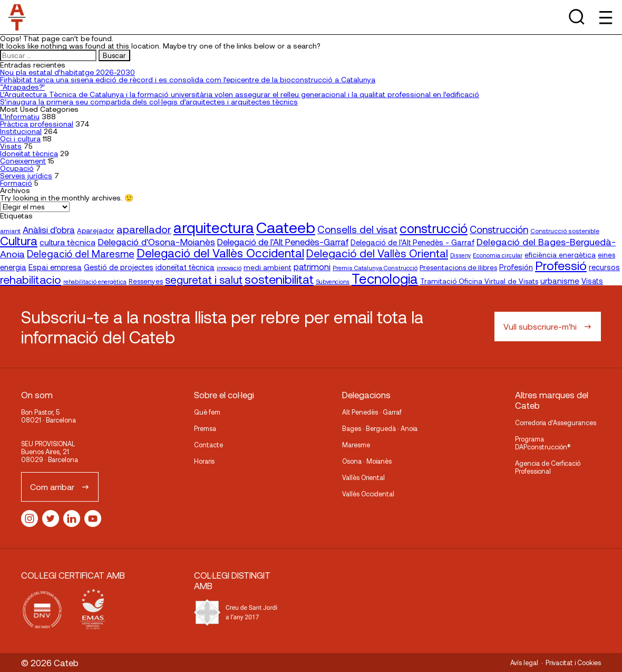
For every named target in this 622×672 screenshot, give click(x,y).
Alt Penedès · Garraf (372, 412)
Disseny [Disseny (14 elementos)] (460, 255)
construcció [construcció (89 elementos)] (434, 228)
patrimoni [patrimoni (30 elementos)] (312, 267)
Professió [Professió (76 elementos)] (561, 265)
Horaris (204, 461)
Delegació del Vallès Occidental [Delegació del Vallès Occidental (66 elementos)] (220, 253)
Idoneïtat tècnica (29, 153)
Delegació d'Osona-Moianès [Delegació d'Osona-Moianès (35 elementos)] (156, 242)
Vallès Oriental (363, 477)
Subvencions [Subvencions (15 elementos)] (333, 281)
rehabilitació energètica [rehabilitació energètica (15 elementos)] (95, 281)
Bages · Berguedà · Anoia (380, 428)
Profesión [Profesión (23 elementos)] (516, 267)
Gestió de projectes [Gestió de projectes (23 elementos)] (119, 267)
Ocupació (17, 168)
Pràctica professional (37, 124)
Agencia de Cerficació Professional (548, 467)
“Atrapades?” (22, 87)
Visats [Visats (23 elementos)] (592, 281)
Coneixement (23, 161)
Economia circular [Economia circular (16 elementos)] (498, 255)
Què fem (207, 412)
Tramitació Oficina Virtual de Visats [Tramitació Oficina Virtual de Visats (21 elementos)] (479, 281)
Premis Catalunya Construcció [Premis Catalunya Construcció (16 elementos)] (375, 267)
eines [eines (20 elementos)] (606, 255)
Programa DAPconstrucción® (543, 443)
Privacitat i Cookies (573, 663)
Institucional (21, 131)
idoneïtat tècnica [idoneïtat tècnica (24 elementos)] (185, 267)
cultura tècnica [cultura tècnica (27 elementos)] (67, 242)
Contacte (208, 445)
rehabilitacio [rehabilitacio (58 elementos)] (31, 279)
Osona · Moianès (367, 461)
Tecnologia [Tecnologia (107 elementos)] (385, 278)
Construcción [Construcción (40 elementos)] (499, 229)
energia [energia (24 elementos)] (13, 267)
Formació (16, 183)
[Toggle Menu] (605, 17)
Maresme (356, 445)
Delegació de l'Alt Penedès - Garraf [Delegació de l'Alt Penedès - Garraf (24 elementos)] (412, 242)
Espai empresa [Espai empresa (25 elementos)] (55, 267)
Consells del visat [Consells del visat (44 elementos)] (357, 229)
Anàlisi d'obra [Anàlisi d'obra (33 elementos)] (49, 229)
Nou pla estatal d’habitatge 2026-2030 (67, 72)
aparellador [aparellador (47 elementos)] (144, 229)
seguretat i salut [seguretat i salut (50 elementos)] (204, 280)
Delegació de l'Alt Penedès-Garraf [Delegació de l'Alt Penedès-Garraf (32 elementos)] (283, 242)
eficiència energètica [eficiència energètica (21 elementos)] (560, 255)
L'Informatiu (20, 116)
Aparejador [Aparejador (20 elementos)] (96, 231)
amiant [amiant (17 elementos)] (10, 231)
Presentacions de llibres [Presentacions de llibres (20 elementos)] (458, 267)
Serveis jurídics (26, 175)
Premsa (205, 428)
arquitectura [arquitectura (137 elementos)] (214, 227)
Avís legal (524, 663)
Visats (11, 146)
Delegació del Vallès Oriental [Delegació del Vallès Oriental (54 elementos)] (377, 253)
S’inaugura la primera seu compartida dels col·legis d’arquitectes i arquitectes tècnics (149, 102)
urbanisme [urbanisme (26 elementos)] (560, 281)
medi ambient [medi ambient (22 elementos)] (268, 267)
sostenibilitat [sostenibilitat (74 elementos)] (279, 279)
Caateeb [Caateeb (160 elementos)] (286, 227)
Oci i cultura (20, 138)
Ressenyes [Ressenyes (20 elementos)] (146, 281)
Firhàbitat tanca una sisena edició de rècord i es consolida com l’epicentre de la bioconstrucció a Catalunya (188, 79)
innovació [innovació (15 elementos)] (229, 268)
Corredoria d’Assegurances (556, 423)
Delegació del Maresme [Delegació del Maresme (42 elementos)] (81, 253)
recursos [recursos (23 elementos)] (604, 267)
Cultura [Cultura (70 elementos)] (19, 241)
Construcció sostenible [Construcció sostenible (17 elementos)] (565, 231)
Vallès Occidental (368, 494)
